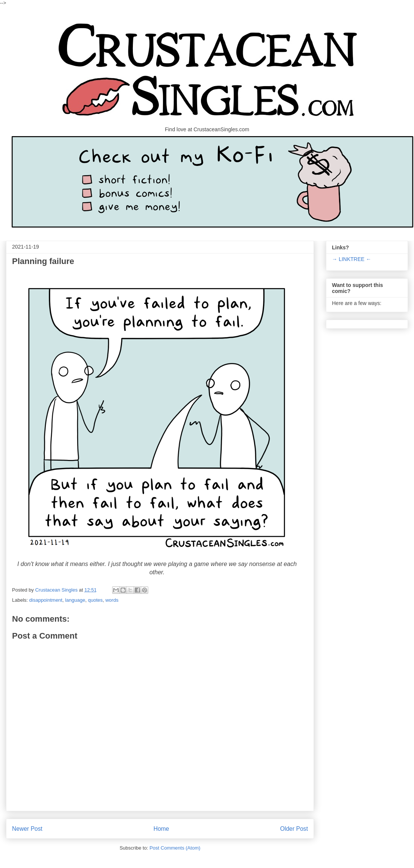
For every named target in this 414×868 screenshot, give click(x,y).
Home (161, 829)
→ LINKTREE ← (352, 259)
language (75, 600)
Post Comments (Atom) (175, 848)
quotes (95, 600)
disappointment (46, 600)
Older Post (294, 829)
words (112, 600)
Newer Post (27, 829)
